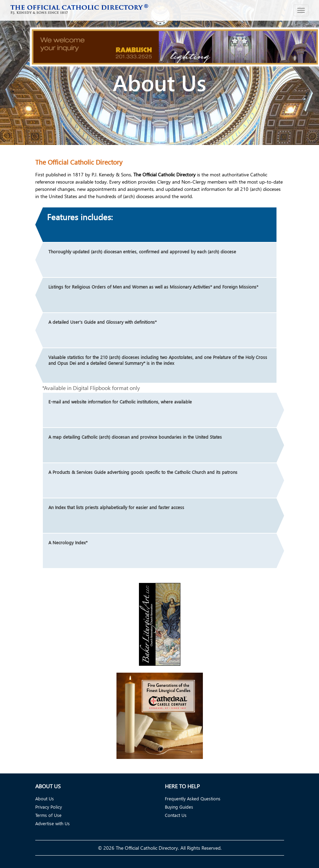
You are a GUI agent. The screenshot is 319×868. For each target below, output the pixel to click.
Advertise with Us (53, 823)
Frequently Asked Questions (193, 798)
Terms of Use (48, 815)
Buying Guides (179, 807)
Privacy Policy (49, 807)
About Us (45, 798)
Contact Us (176, 815)
